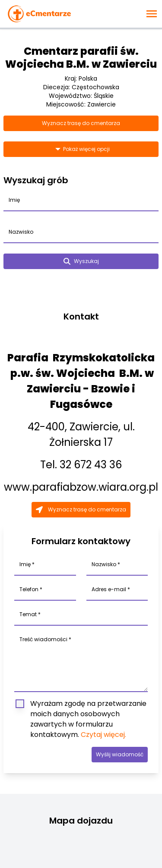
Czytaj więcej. (103, 735)
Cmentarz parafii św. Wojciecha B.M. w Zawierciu (81, 58)
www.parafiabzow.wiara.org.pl (81, 487)
